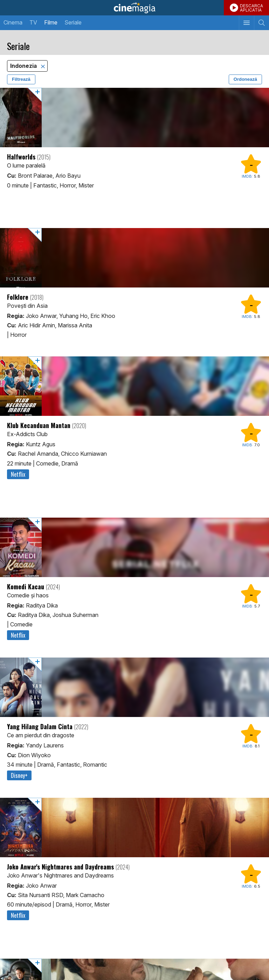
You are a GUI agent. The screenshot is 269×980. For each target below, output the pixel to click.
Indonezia (24, 66)
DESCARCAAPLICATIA (251, 8)
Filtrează (21, 79)
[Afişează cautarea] (261, 23)
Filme (51, 22)
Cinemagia (134, 8)
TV (33, 22)
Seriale (73, 22)
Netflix (18, 474)
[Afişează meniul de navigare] (246, 23)
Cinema (13, 22)
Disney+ (19, 775)
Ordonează (245, 79)
